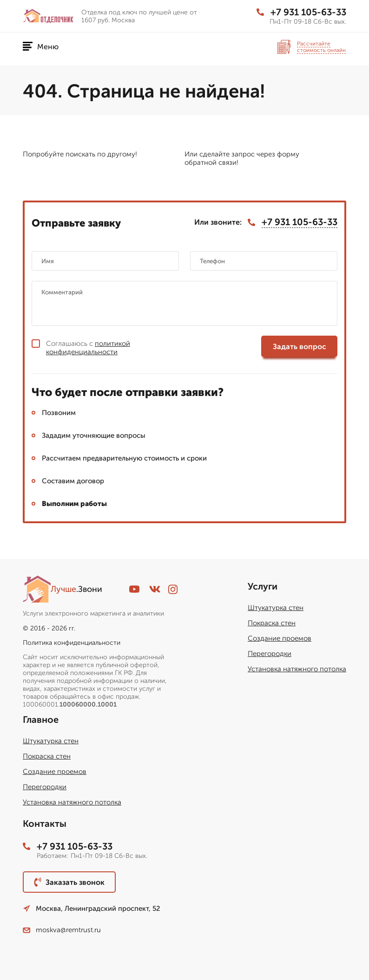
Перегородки (270, 654)
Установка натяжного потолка (297, 669)
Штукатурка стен (276, 608)
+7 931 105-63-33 (301, 12)
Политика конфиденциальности (72, 643)
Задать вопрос (300, 347)
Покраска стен (272, 623)
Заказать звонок (69, 882)
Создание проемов (280, 638)
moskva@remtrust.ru (62, 930)
